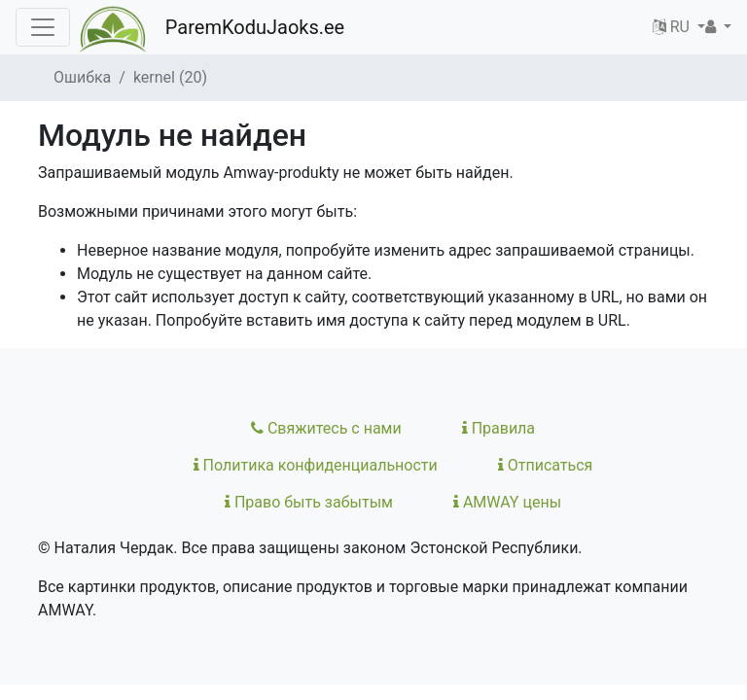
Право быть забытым (309, 502)
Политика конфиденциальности (316, 465)
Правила (498, 428)
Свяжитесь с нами (326, 428)
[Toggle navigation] (43, 27)
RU (673, 27)
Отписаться (546, 465)
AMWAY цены (507, 502)
